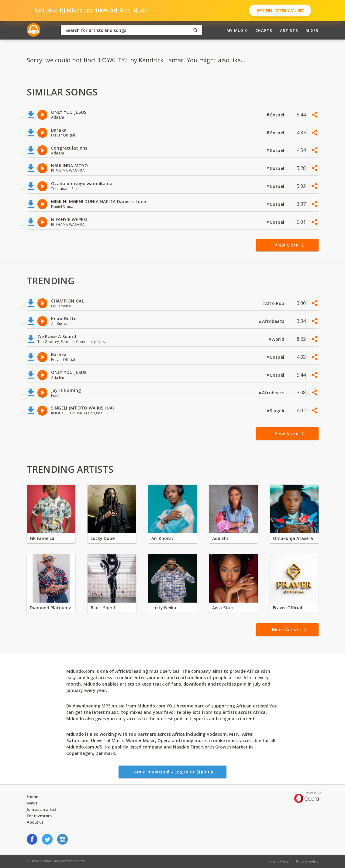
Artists (289, 30)
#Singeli (276, 411)
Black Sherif (103, 608)
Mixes (312, 30)
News (32, 803)
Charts (264, 30)
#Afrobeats (272, 321)
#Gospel (276, 115)
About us (35, 822)
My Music (237, 30)
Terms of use (278, 861)
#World (277, 339)
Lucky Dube (103, 538)
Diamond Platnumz (50, 608)
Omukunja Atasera (293, 538)
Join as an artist (41, 809)
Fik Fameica (42, 538)
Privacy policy (307, 861)
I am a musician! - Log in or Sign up (172, 772)
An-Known (162, 538)
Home (33, 797)
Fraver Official (288, 608)
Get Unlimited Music (280, 10)
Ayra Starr (223, 608)
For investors (39, 816)
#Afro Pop (274, 303)
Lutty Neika (164, 608)
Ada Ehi (220, 538)
